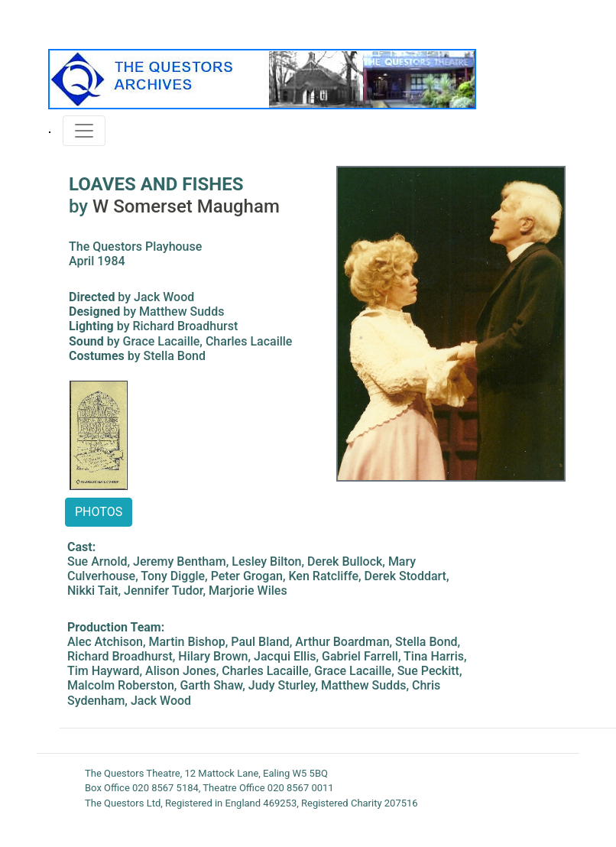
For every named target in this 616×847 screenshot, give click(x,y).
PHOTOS (99, 512)
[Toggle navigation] (84, 131)
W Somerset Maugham (186, 206)
